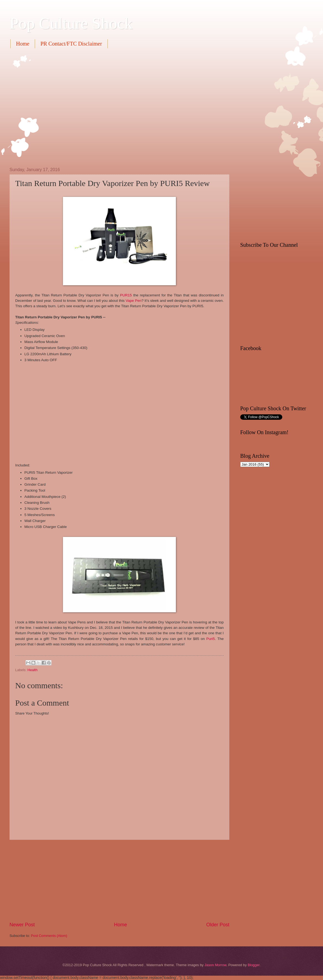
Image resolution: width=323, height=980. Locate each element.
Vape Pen (134, 301)
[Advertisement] (51, 107)
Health (32, 670)
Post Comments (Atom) (49, 936)
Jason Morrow (216, 965)
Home (23, 44)
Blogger (254, 965)
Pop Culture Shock (71, 23)
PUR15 (126, 295)
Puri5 (211, 639)
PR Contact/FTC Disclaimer (71, 44)
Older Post (218, 925)
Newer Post (22, 925)
